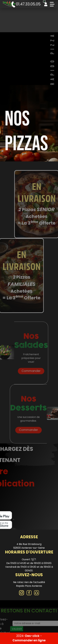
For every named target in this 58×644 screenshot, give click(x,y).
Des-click (32, 636)
